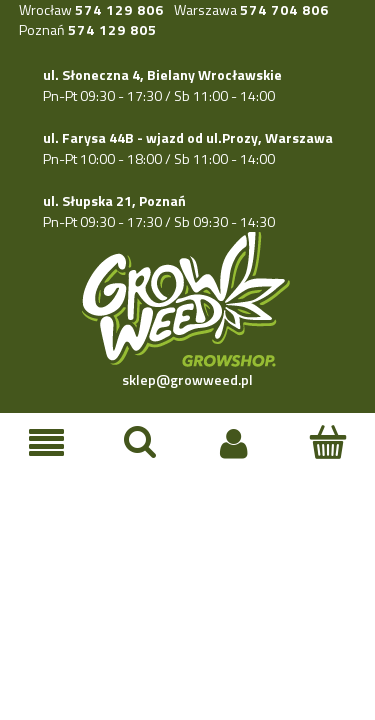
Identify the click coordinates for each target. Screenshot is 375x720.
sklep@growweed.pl (187, 379)
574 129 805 (112, 29)
